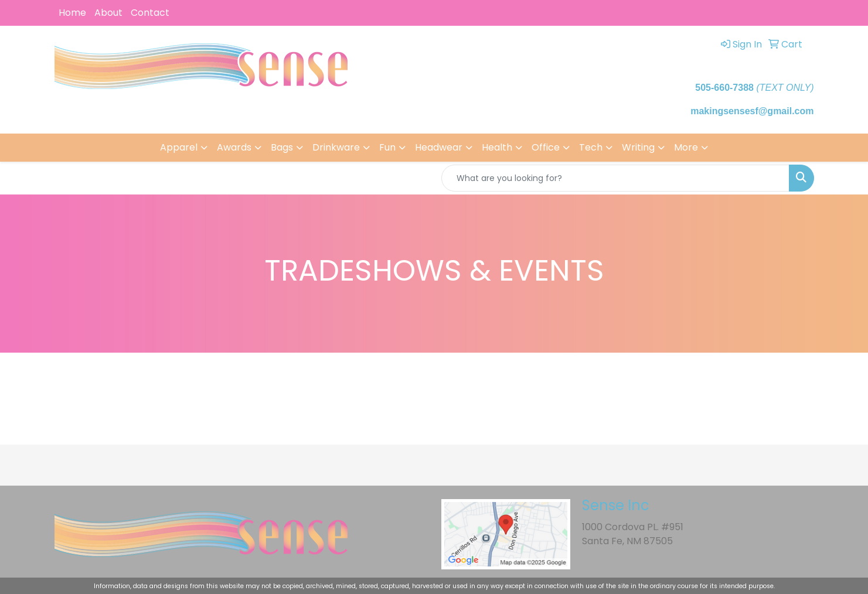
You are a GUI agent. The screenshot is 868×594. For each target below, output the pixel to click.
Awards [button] (234, 147)
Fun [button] (387, 147)
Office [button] (546, 147)
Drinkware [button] (336, 147)
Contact (150, 13)
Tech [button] (591, 147)
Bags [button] (282, 147)
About (108, 13)
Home (72, 13)
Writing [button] (638, 147)
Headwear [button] (439, 147)
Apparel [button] (179, 147)
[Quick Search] (615, 178)
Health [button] (497, 147)
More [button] (686, 147)
